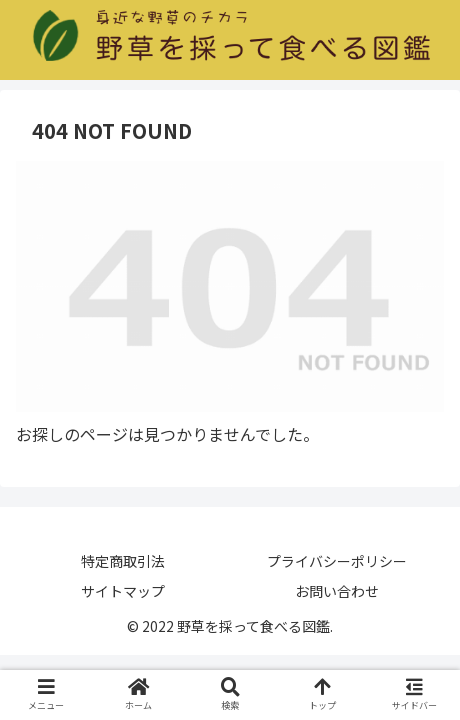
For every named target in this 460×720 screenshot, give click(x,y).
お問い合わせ (337, 591)
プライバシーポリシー (337, 561)
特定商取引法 (123, 561)
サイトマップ (123, 591)
